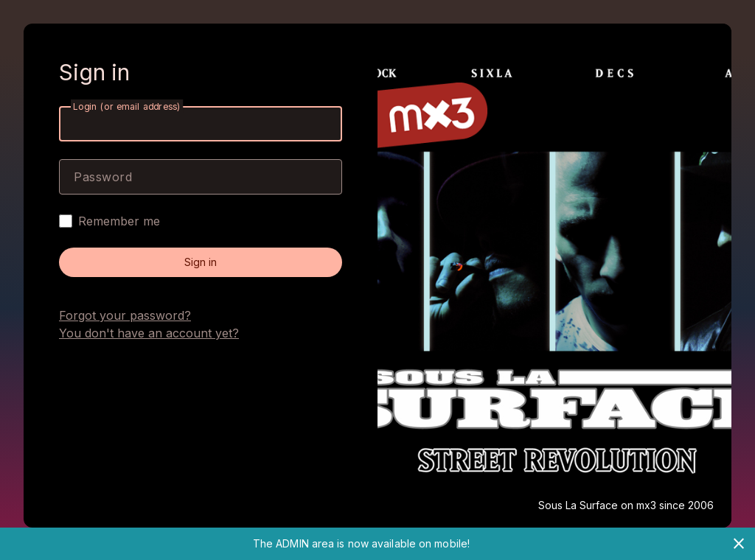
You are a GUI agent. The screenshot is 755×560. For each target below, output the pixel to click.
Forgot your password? (125, 315)
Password (103, 177)
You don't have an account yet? (149, 333)
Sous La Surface (578, 505)
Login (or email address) (127, 106)
